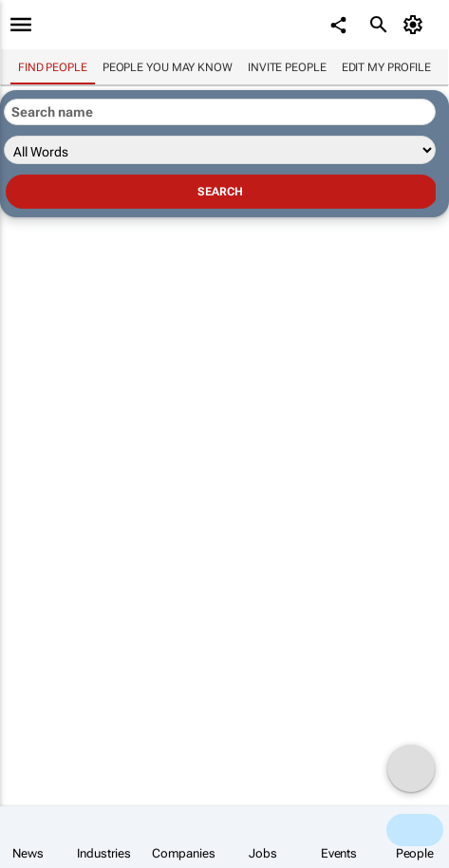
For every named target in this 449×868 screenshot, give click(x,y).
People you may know (168, 67)
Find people (53, 67)
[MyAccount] (416, 25)
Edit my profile (387, 67)
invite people (287, 67)
